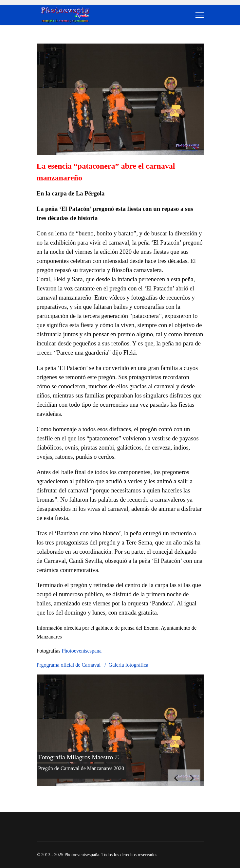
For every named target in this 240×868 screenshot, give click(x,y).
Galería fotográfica (129, 665)
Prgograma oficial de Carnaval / (73, 665)
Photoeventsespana (82, 651)
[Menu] (200, 15)
